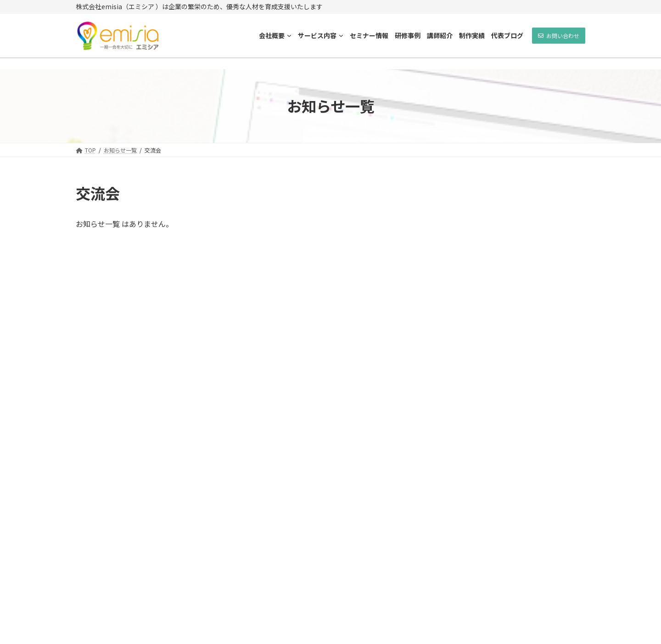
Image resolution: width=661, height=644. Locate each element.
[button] (559, 36)
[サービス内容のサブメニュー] (341, 35)
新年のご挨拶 (508, 471)
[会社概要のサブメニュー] (289, 35)
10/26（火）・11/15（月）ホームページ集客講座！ (536, 268)
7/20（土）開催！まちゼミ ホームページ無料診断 (534, 424)
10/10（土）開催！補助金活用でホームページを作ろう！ (535, 372)
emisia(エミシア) (300, 632)
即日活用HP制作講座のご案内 (531, 212)
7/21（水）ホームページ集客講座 (534, 320)
